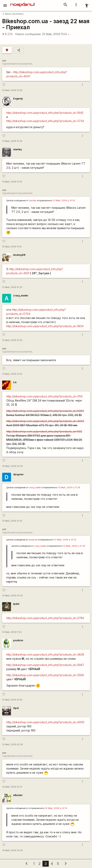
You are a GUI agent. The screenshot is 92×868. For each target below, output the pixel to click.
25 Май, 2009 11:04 (56, 34)
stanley (17, 149)
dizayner (18, 474)
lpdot (16, 604)
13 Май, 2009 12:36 (12, 141)
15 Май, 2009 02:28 (12, 745)
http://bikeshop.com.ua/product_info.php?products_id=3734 (45, 121)
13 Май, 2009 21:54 (12, 374)
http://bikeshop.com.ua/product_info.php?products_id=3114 (44, 396)
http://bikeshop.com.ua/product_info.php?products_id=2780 (45, 618)
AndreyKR (19, 255)
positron (18, 640)
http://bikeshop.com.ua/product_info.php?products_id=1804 (45, 326)
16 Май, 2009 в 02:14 (56, 808)
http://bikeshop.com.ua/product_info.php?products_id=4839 (45, 654)
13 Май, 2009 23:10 (12, 521)
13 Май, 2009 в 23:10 (65, 540)
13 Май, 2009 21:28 (12, 340)
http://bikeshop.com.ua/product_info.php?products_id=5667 (45, 665)
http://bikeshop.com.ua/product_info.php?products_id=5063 (45, 411)
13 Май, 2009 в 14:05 (64, 201)
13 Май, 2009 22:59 (12, 466)
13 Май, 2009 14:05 (12, 182)
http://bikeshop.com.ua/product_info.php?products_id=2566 (45, 675)
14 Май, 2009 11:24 (12, 632)
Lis (15, 382)
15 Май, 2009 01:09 (12, 700)
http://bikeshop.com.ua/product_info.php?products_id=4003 (45, 421)
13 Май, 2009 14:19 (12, 247)
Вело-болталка (13, 14)
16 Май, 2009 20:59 (12, 850)
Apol (16, 708)
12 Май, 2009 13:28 (12, 90)
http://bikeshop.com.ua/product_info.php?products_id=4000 (45, 722)
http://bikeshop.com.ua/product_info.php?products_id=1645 (45, 113)
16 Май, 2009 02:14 (12, 787)
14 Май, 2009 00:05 (12, 596)
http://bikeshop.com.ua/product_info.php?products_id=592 (44, 431)
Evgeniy (18, 99)
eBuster (18, 795)
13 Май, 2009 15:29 (12, 287)
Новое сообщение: (28, 34)
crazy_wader (21, 296)
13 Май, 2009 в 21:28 (69, 488)
